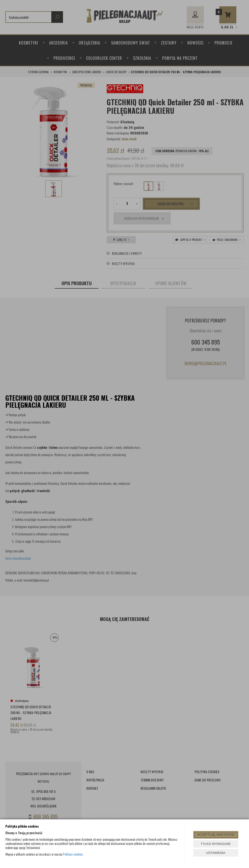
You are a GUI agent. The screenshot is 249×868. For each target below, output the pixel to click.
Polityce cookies (73, 854)
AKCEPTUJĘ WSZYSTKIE (216, 835)
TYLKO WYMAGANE (216, 844)
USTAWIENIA (216, 853)
